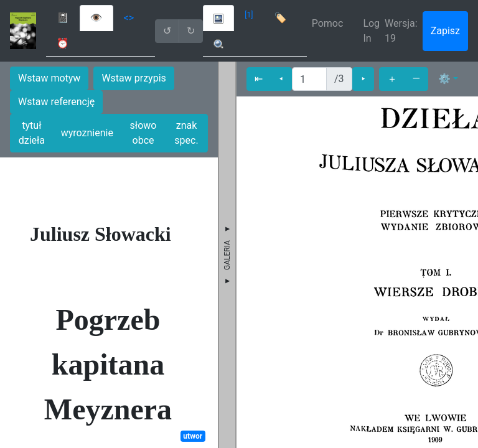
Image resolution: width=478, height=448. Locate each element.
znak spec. (186, 133)
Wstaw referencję (56, 102)
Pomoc (328, 23)
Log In (371, 31)
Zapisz (445, 31)
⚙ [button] (444, 79)
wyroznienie (87, 133)
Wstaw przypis (134, 78)
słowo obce (143, 133)
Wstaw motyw (49, 78)
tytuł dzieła (32, 133)
